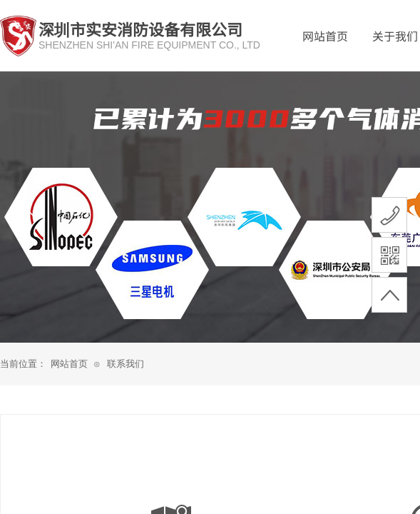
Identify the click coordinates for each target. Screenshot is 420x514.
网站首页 (325, 36)
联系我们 (126, 364)
